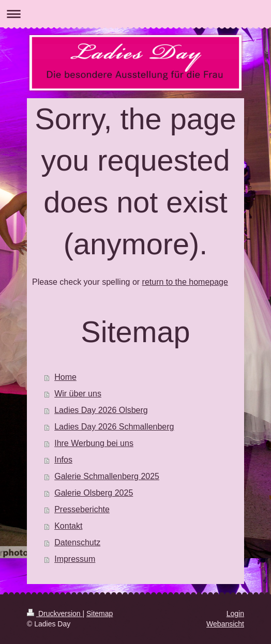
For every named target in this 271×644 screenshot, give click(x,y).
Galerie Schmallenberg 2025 (107, 476)
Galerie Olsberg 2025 (94, 493)
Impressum (75, 559)
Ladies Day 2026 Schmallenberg (114, 427)
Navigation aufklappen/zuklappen (135, 14)
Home (65, 377)
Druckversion (55, 614)
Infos (63, 460)
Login (235, 614)
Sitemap (100, 614)
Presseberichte (82, 509)
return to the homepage (185, 282)
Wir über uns (78, 394)
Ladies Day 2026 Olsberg (101, 410)
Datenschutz (77, 542)
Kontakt (68, 526)
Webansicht (225, 624)
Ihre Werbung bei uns (94, 443)
